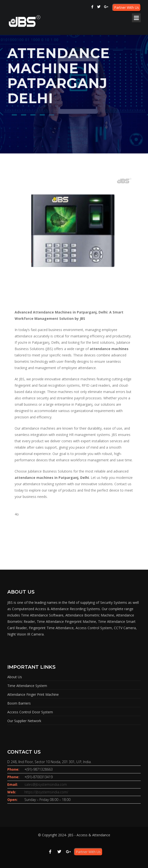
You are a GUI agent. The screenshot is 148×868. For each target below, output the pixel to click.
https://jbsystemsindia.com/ (46, 792)
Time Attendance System (27, 686)
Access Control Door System (30, 712)
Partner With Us (127, 7)
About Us (15, 677)
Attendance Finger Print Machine (33, 694)
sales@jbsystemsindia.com (46, 784)
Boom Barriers (19, 703)
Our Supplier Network (24, 721)
